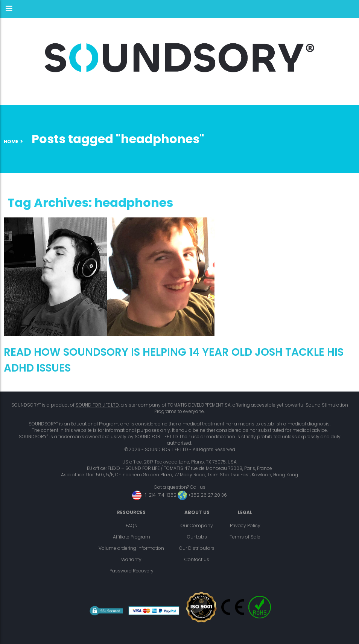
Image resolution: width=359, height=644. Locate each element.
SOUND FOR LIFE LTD (97, 405)
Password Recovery (132, 571)
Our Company (197, 525)
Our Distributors (197, 548)
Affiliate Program (132, 537)
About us (197, 512)
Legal (245, 512)
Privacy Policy (245, 525)
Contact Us (197, 559)
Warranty (131, 559)
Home (11, 141)
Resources (131, 512)
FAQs (131, 525)
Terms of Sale (245, 537)
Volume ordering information (131, 548)
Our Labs (197, 537)
